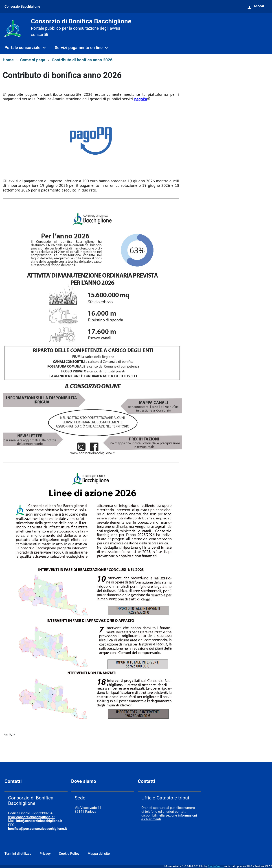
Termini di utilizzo (18, 854)
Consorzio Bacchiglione (22, 7)
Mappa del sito (99, 854)
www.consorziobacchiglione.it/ (31, 817)
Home (8, 60)
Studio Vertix (216, 866)
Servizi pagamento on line (79, 48)
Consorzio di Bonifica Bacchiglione (81, 28)
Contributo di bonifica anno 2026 (82, 60)
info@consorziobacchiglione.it (39, 821)
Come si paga (33, 60)
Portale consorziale (22, 48)
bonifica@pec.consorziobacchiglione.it (37, 829)
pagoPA (141, 99)
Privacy (45, 854)
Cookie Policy (69, 854)
